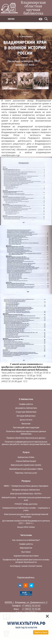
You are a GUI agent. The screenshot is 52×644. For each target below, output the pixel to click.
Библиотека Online (26, 457)
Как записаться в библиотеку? (26, 540)
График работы (26, 404)
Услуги (26, 452)
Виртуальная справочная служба (26, 465)
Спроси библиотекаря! (26, 461)
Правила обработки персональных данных (26, 438)
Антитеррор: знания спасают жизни (26, 566)
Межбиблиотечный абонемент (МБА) (26, 469)
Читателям (26, 535)
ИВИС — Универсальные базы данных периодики (26, 486)
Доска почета (26, 420)
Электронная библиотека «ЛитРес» (26, 494)
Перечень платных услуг (26, 473)
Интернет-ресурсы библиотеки (26, 490)
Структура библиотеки (26, 412)
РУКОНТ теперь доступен (26, 504)
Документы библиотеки (26, 408)
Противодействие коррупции (26, 427)
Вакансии (26, 424)
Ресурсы (26, 481)
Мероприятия (26, 548)
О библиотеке (26, 399)
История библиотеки (26, 416)
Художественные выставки (26, 556)
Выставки (26, 552)
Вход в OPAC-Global (26, 527)
